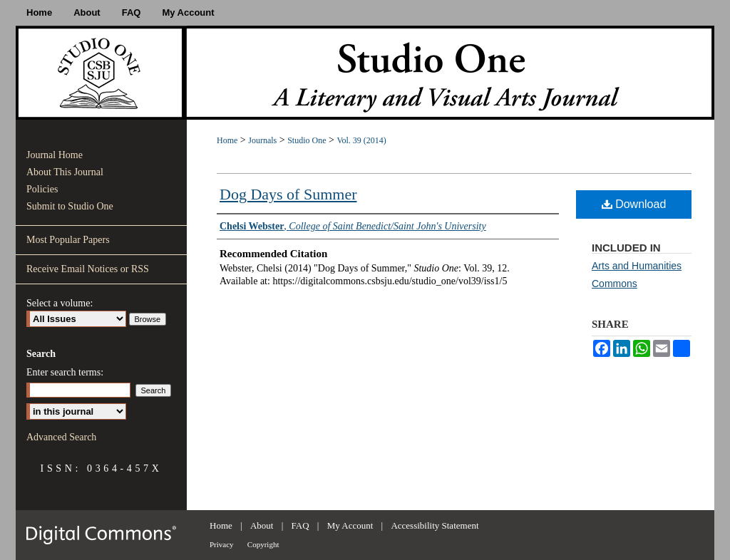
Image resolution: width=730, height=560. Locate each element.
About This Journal (65, 172)
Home (227, 140)
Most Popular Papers (68, 240)
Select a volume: (60, 303)
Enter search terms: (65, 372)
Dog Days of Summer (288, 194)
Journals (262, 140)
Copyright (263, 544)
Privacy (222, 544)
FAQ (300, 525)
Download (634, 204)
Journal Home (55, 155)
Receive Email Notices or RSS (88, 269)
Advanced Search (61, 437)
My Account (350, 525)
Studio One (307, 140)
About (262, 525)
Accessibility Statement (435, 525)
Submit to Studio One (70, 206)
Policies (42, 189)
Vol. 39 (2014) (361, 140)
